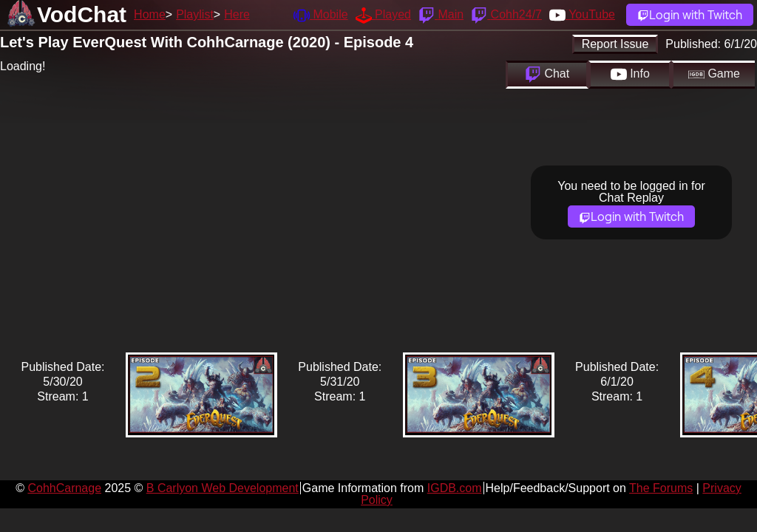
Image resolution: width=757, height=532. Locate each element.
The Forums (661, 488)
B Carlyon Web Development (223, 488)
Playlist (195, 14)
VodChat (82, 14)
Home (150, 14)
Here (237, 14)
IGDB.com (455, 488)
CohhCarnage (64, 488)
